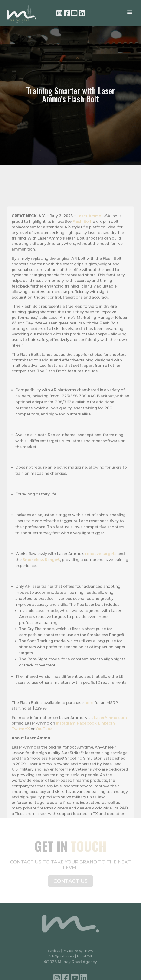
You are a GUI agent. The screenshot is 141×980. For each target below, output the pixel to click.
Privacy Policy (73, 953)
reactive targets (101, 574)
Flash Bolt (82, 242)
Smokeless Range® (41, 580)
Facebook (87, 743)
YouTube (44, 749)
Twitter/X (21, 749)
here (89, 723)
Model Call (84, 959)
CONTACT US (70, 883)
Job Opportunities (62, 959)
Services (54, 953)
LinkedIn (107, 743)
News (89, 953)
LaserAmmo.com (110, 738)
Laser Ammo (89, 236)
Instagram (66, 743)
